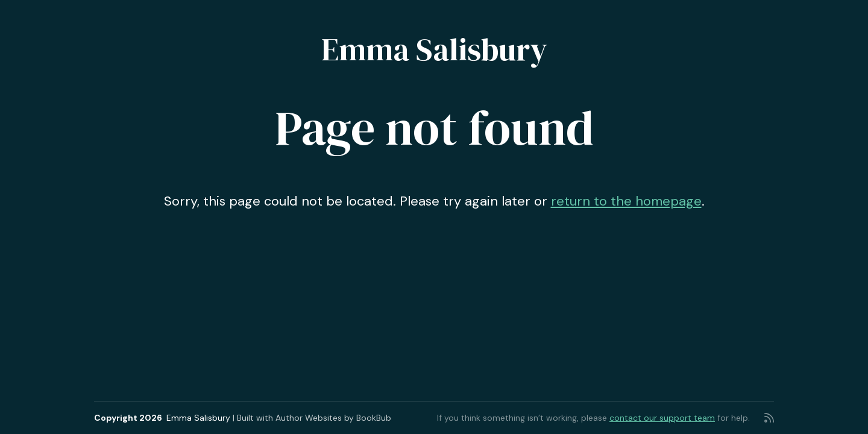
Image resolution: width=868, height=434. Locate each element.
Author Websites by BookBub (333, 418)
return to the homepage (626, 201)
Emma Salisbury (434, 49)
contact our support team (662, 418)
